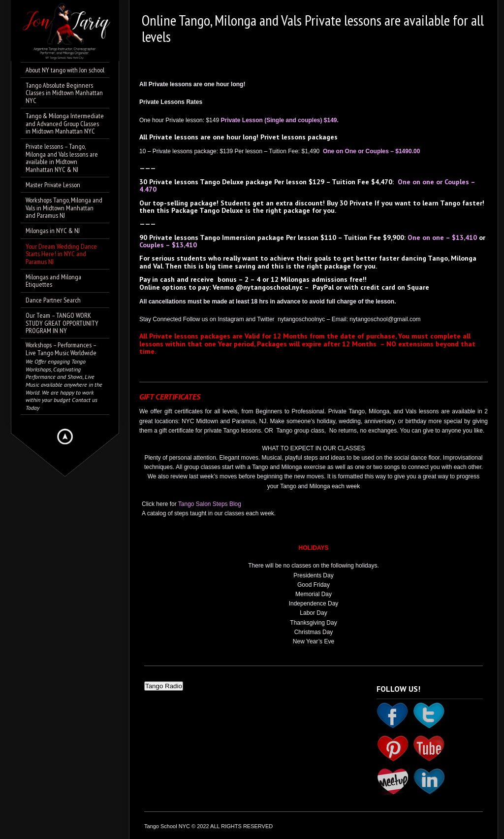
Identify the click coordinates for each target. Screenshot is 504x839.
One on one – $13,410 (442, 237)
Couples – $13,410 (168, 245)
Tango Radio (164, 686)
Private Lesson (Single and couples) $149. (279, 120)
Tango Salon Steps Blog (210, 504)
